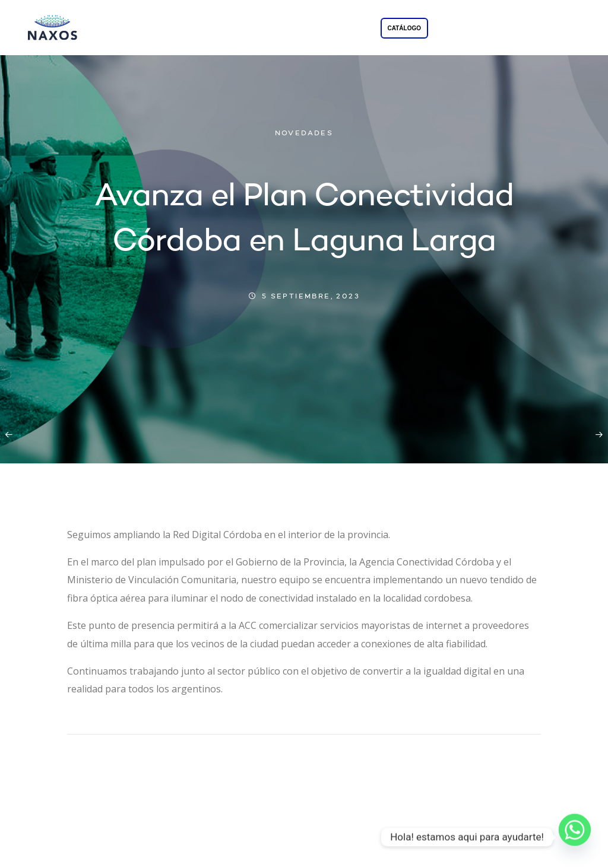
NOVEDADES (304, 133)
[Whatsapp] (575, 837)
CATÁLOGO (404, 28)
